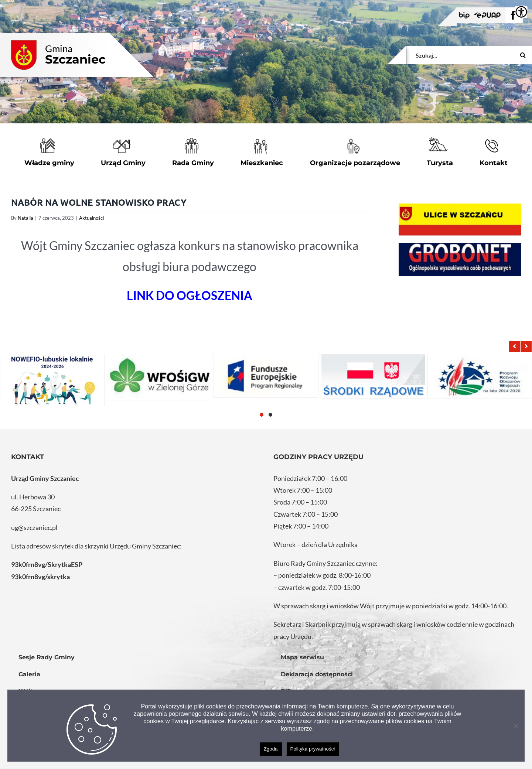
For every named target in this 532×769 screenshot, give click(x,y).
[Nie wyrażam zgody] (515, 726)
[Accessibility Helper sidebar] (521, 12)
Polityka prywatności (313, 749)
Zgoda (271, 749)
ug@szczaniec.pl (34, 527)
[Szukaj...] (469, 55)
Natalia (25, 218)
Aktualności (91, 218)
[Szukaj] (523, 55)
